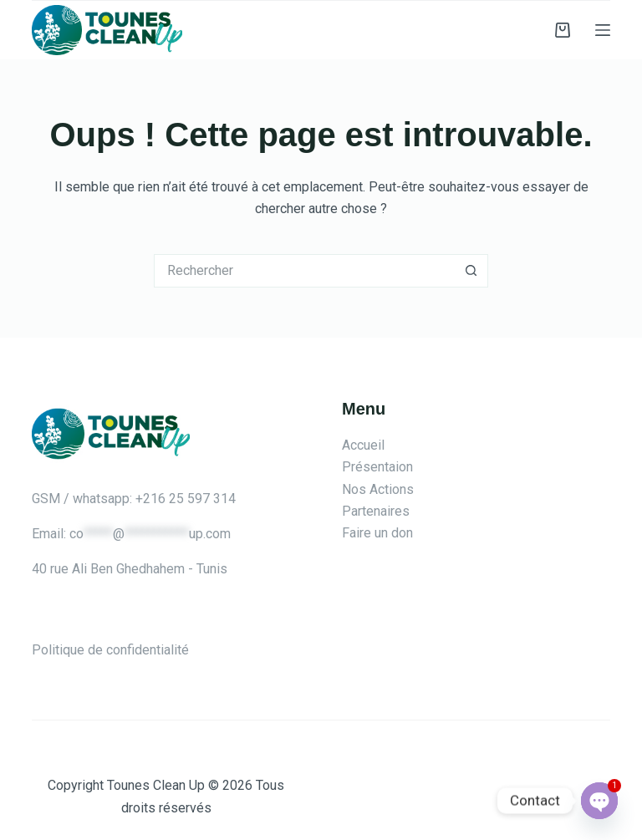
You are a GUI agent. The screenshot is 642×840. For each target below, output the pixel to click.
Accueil (363, 445)
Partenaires (376, 511)
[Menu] (603, 30)
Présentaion (377, 467)
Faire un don (377, 533)
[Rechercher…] (304, 271)
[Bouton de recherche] (471, 271)
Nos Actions (378, 489)
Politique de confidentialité (110, 650)
